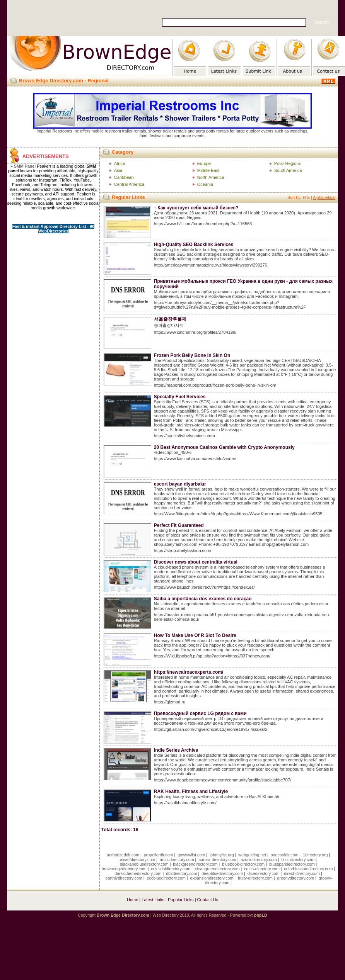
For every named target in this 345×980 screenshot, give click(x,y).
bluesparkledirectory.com (292, 864)
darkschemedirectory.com (138, 873)
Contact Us (208, 900)
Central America (129, 184)
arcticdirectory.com (177, 859)
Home (132, 900)
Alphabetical (324, 197)
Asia (118, 170)
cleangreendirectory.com (217, 869)
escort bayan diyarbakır (180, 484)
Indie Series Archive (176, 750)
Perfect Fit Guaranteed (179, 525)
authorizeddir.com (123, 855)
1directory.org (315, 855)
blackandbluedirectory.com (144, 864)
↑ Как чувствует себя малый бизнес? (196, 208)
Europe (204, 163)
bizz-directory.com (298, 859)
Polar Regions (288, 163)
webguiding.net (252, 855)
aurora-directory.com (217, 859)
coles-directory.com (262, 869)
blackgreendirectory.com (195, 864)
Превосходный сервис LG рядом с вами (200, 713)
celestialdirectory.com (171, 869)
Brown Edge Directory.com (51, 81)
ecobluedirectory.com (166, 878)
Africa (120, 163)
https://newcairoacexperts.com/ (189, 672)
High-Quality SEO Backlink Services (194, 245)
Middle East (208, 170)
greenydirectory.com (295, 878)
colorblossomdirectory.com (309, 869)
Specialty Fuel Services (180, 397)
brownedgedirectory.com (124, 869)
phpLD (261, 915)
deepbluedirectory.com (222, 873)
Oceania (205, 184)
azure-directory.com (259, 859)
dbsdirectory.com (181, 873)
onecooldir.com (285, 855)
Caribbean (124, 177)
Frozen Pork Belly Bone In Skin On (192, 355)
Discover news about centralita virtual (196, 562)
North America (211, 177)
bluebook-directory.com (243, 864)
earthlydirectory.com (124, 878)
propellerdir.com (159, 855)
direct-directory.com (302, 873)
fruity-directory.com (255, 878)
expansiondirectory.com (212, 878)
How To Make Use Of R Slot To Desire (195, 635)
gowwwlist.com (191, 855)
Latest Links (153, 900)
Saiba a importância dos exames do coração (203, 599)
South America (288, 170)
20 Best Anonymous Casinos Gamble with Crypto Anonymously (224, 447)
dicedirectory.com (264, 873)
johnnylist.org (222, 855)
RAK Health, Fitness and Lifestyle (191, 791)
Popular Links (181, 900)
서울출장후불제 (170, 319)
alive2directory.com (137, 859)
